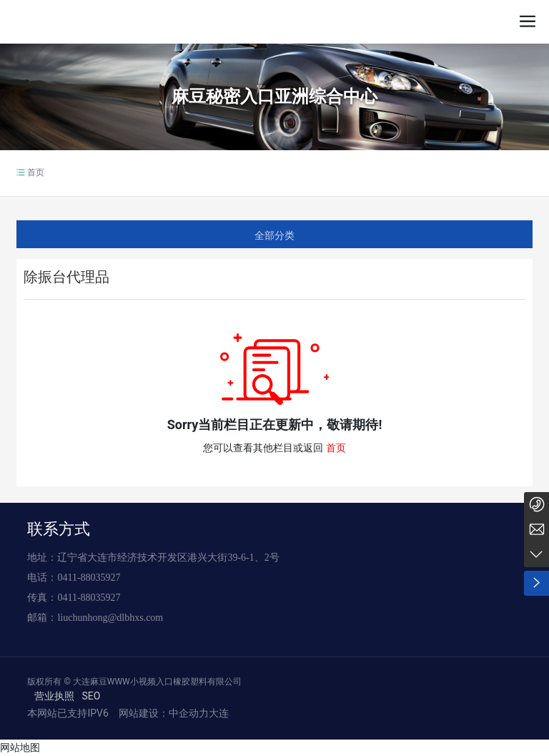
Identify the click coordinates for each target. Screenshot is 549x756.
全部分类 (274, 235)
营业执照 (54, 696)
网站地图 (20, 747)
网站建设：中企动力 (162, 713)
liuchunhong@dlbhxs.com (110, 618)
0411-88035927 (89, 578)
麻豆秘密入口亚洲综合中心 (274, 97)
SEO (91, 696)
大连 (219, 713)
